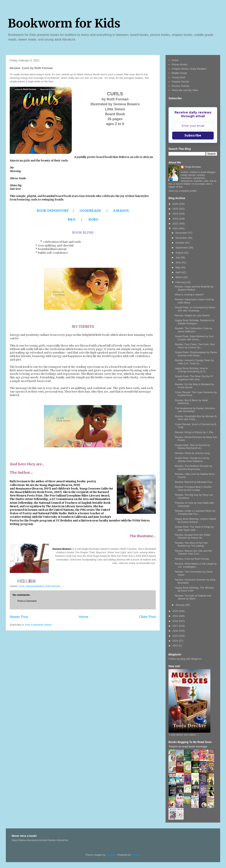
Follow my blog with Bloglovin (185, 659)
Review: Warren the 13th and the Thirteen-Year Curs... (193, 552)
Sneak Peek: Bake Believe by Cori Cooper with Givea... (194, 338)
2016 (176, 631)
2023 (176, 219)
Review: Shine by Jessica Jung (192, 453)
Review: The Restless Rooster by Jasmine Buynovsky (193, 468)
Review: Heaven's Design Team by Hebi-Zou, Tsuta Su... (194, 362)
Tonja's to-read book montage (188, 747)
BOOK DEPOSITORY (53, 211)
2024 (176, 214)
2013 (176, 646)
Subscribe (193, 135)
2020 (176, 611)
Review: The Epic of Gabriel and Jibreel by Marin (193, 597)
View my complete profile (183, 191)
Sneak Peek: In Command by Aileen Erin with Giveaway (195, 309)
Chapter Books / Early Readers (189, 69)
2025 (176, 209)
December (182, 233)
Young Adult (178, 77)
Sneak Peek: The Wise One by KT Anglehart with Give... (194, 378)
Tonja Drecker (193, 167)
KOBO (93, 219)
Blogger (136, 855)
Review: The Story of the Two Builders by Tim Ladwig (191, 544)
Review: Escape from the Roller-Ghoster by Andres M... (193, 536)
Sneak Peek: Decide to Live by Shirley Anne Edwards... (192, 460)
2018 (176, 621)
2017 (176, 626)
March (179, 277)
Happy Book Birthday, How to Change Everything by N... (191, 370)
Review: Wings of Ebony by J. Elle (194, 432)
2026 (176, 204)
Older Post (147, 617)
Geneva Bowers (35, 586)
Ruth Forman (53, 586)
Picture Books (179, 64)
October (180, 243)
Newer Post (19, 617)
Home (84, 617)
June (179, 262)
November (182, 238)
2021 (176, 228)
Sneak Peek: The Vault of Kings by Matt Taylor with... (194, 528)
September (182, 248)
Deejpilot (111, 855)
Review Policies (180, 86)
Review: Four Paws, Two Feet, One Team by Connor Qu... (195, 346)
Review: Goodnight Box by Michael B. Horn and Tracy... (196, 418)
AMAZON (121, 211)
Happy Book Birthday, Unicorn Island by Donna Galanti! (195, 520)
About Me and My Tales (185, 90)
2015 (176, 636)
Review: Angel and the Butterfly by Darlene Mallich (194, 288)
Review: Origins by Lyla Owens (192, 315)
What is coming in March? (189, 295)
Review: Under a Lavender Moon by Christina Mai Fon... (195, 512)
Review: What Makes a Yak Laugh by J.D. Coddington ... (196, 565)
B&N (72, 219)
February (181, 282)
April (178, 272)
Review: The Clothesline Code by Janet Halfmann (193, 330)
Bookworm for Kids (64, 23)
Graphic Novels (180, 82)
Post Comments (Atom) (39, 625)
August (180, 253)
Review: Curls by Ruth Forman (192, 559)
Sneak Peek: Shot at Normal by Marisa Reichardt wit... (192, 447)
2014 (176, 641)
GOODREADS (90, 211)
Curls (22, 586)
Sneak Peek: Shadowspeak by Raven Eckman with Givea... (196, 354)
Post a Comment (27, 601)
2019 (176, 616)
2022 (176, 224)
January (180, 605)
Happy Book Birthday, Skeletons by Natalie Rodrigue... (195, 322)
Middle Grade (179, 73)
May (178, 267)
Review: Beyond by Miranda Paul (193, 482)
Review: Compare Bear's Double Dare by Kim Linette (193, 488)
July (178, 258)
